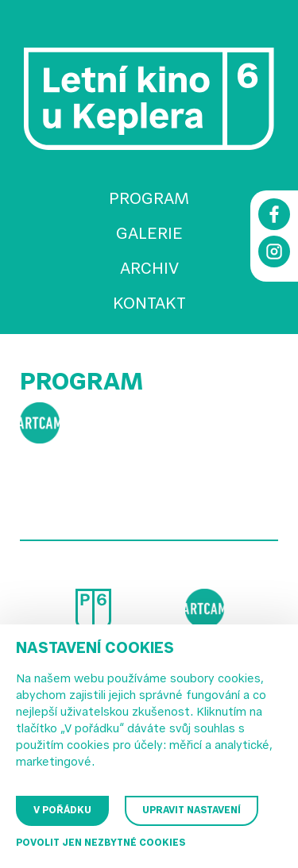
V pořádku (62, 811)
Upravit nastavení (192, 811)
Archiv (149, 270)
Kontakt (149, 305)
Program (149, 200)
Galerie (149, 235)
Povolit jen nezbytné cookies (101, 843)
